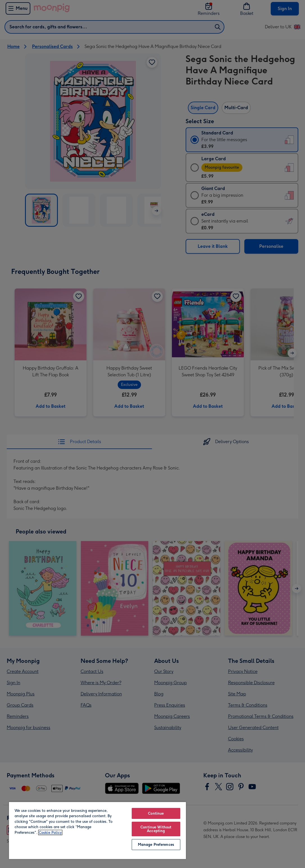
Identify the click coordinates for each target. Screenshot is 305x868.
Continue (156, 813)
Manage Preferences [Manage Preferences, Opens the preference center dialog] (156, 845)
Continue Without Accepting (156, 829)
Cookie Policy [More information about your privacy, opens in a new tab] (50, 832)
